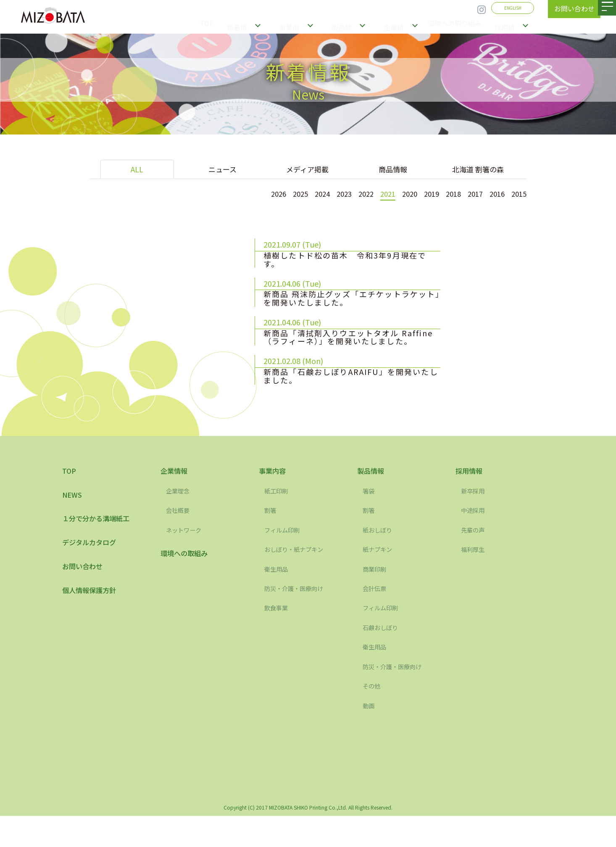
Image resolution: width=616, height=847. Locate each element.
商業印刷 (376, 600)
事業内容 (296, 25)
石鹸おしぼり (383, 659)
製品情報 (344, 25)
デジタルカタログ (92, 577)
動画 (369, 736)
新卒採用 (474, 522)
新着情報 (247, 25)
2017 (471, 193)
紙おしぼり (379, 561)
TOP (214, 25)
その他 (373, 717)
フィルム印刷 (284, 561)
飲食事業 (278, 639)
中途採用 (474, 541)
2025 (283, 193)
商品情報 (393, 169)
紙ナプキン (379, 580)
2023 (330, 193)
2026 (259, 193)
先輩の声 (474, 561)
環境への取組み (187, 585)
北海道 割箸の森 (478, 169)
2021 (377, 193)
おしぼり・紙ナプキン (298, 580)
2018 (448, 193)
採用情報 (508, 25)
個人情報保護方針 (92, 627)
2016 (495, 193)
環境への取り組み (454, 25)
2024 (306, 193)
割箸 (271, 541)
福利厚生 (474, 580)
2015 (518, 193)
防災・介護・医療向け (298, 620)
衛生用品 (278, 600)
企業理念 (179, 522)
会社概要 (179, 541)
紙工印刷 (278, 522)
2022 (353, 193)
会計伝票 (376, 620)
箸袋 (369, 522)
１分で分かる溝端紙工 (100, 551)
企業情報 (392, 25)
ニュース (222, 169)
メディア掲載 (307, 169)
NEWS (73, 527)
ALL (137, 169)
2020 (400, 193)
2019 (424, 193)
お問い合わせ (85, 602)
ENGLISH (513, 8)
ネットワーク (186, 561)
